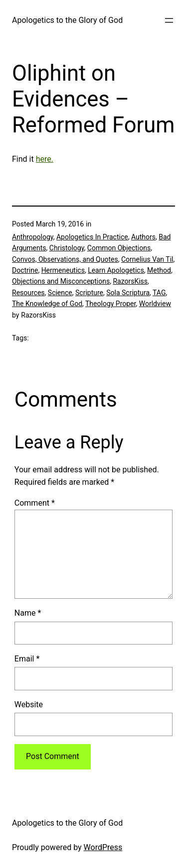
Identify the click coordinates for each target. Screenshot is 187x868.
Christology (67, 248)
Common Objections (119, 248)
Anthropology (33, 237)
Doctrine (25, 270)
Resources (28, 293)
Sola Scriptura (128, 293)
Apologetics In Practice (92, 237)
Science (60, 293)
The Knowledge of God (47, 304)
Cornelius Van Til (147, 259)
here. (45, 159)
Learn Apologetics (116, 270)
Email (27, 659)
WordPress (103, 847)
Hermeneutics (63, 270)
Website (29, 705)
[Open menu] (169, 20)
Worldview (155, 304)
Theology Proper (110, 304)
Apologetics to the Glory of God (67, 20)
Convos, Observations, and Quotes (65, 259)
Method (159, 270)
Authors (143, 237)
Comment (35, 503)
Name (28, 613)
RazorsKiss (130, 281)
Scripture (89, 293)
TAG (159, 293)
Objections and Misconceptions (61, 281)
